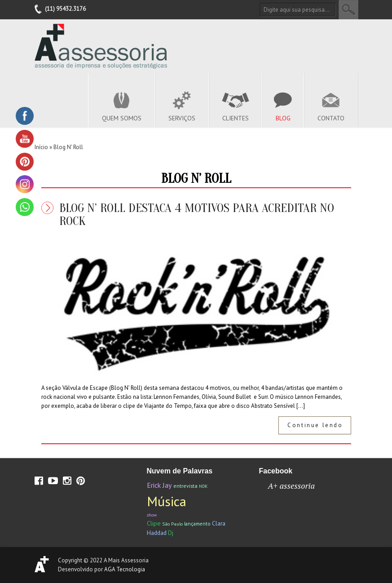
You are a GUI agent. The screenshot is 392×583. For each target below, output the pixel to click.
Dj (171, 533)
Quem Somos (122, 118)
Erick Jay (159, 485)
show (152, 515)
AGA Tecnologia (125, 569)
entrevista (185, 486)
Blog (283, 118)
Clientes (236, 118)
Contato (331, 118)
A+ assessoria (292, 486)
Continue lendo (315, 425)
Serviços (182, 118)
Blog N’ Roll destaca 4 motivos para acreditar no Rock (197, 214)
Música (167, 501)
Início (41, 147)
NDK (203, 486)
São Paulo (172, 524)
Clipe (154, 523)
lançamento (197, 523)
